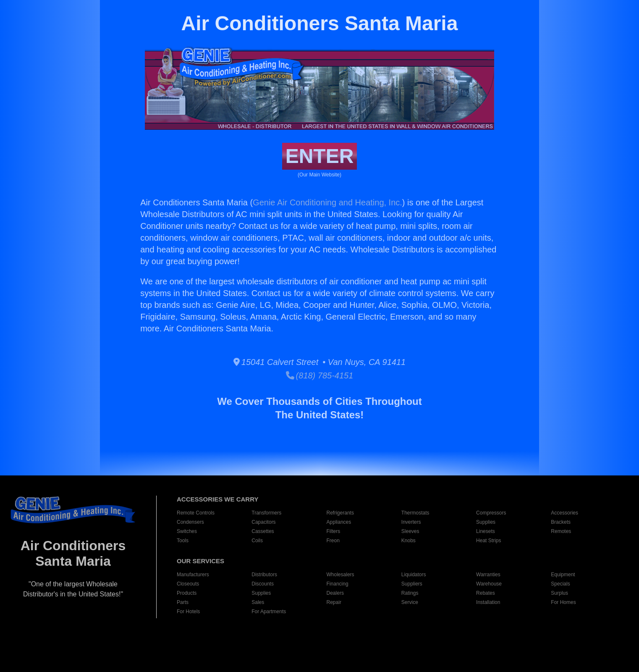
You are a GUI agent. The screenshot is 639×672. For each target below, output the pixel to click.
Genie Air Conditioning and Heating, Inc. (327, 202)
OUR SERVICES (200, 561)
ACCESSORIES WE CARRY (217, 499)
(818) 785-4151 (320, 375)
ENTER (320, 156)
